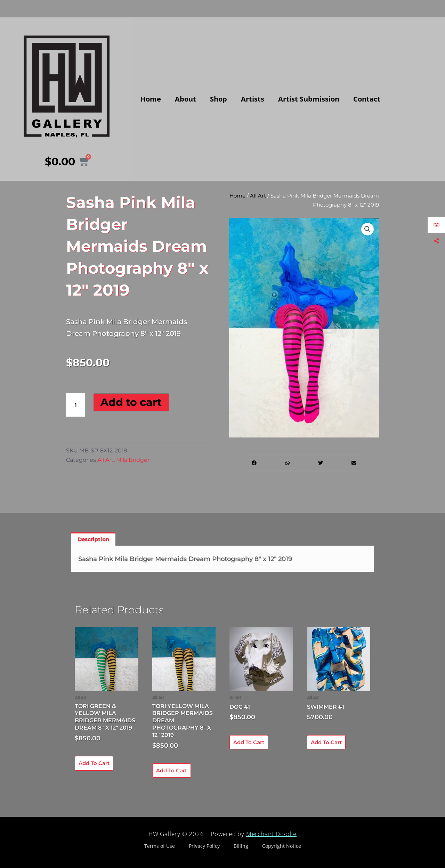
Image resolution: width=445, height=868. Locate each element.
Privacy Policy (204, 846)
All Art (106, 460)
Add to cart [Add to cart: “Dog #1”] (249, 742)
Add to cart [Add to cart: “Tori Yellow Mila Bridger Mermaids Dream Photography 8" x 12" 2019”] (172, 770)
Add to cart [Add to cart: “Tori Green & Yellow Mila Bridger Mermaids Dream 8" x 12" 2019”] (94, 763)
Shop (219, 99)
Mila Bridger (133, 460)
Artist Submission (309, 99)
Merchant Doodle (271, 834)
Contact (367, 99)
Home (151, 99)
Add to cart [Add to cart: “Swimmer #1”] (326, 742)
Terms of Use (160, 846)
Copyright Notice (282, 846)
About (185, 99)
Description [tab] (93, 539)
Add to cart (131, 402)
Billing (241, 846)
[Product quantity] (75, 405)
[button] (367, 229)
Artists (253, 99)
